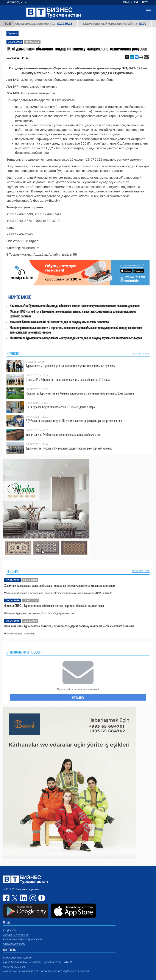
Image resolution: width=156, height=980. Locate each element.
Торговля (12, 33)
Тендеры (13, 571)
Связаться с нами (14, 944)
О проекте (10, 930)
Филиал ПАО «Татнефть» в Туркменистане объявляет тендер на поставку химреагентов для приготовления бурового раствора (73, 314)
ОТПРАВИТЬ (78, 697)
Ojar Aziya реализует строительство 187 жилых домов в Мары (61, 407)
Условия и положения (16, 935)
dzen (41, 898)
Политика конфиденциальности (23, 939)
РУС (145, 2)
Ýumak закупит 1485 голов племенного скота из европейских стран (64, 434)
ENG (126, 2)
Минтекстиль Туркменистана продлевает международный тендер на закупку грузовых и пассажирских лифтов (76, 338)
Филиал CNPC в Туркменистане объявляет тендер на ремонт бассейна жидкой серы (54, 605)
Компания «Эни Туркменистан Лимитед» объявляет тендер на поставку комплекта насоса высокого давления (75, 306)
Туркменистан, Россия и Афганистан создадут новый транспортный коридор (69, 448)
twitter (15, 898)
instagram (32, 898)
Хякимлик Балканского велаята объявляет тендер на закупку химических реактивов (59, 322)
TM (136, 2)
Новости (13, 354)
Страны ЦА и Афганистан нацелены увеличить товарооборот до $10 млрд (68, 379)
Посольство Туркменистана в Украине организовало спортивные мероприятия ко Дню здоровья (80, 393)
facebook (6, 898)
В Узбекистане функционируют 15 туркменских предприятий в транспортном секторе (74, 421)
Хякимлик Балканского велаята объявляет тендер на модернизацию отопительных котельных (60, 585)
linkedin (24, 898)
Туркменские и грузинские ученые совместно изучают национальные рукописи (71, 366)
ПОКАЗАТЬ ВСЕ (141, 354)
